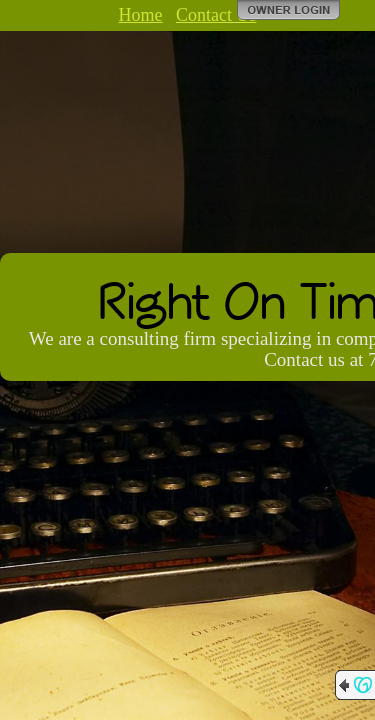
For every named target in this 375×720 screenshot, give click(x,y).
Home (141, 15)
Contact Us (216, 15)
